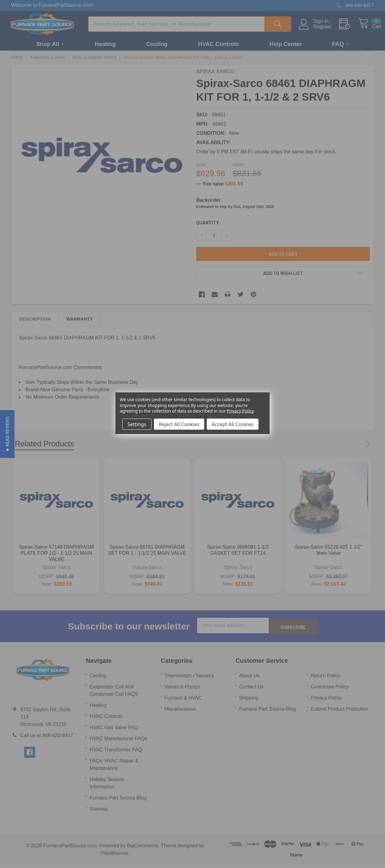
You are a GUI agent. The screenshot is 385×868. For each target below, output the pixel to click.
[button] (7, 434)
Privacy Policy (240, 411)
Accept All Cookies (233, 424)
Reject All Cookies (179, 424)
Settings (137, 424)
